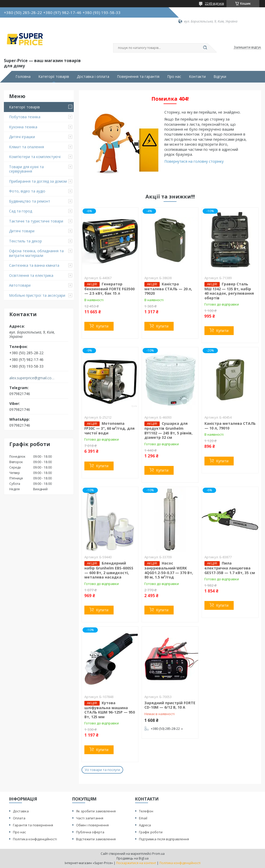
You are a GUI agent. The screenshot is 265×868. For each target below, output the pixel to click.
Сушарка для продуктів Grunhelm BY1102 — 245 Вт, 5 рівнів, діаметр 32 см (168, 430)
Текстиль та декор (25, 241)
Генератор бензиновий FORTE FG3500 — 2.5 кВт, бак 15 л (109, 289)
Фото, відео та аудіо (27, 191)
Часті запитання (90, 818)
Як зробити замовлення (96, 811)
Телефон (146, 811)
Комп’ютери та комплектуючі (35, 157)
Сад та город (21, 211)
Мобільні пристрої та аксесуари (37, 295)
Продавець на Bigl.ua (132, 858)
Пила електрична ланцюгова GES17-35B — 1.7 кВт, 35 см (230, 568)
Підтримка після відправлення (164, 839)
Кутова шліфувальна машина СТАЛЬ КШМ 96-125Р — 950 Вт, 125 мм (110, 710)
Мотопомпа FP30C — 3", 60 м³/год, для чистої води (109, 428)
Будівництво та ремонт (30, 201)
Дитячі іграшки (22, 137)
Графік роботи (151, 832)
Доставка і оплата (93, 77)
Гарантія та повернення (33, 825)
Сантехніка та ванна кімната (34, 265)
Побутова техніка (25, 117)
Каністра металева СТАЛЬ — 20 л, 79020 (168, 289)
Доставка (21, 811)
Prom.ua (158, 854)
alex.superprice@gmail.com (32, 378)
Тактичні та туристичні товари (36, 221)
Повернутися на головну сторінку (194, 161)
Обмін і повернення (92, 825)
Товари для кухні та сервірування (26, 169)
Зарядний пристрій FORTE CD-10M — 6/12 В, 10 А (170, 705)
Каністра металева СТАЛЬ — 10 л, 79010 (230, 426)
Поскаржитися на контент (136, 863)
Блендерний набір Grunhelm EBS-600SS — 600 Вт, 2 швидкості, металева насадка (109, 570)
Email (143, 818)
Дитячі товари (22, 231)
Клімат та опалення (27, 147)
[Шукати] (205, 48)
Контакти (197, 77)
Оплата (19, 818)
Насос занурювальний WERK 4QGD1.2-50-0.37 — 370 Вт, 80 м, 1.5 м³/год (169, 570)
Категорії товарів (54, 77)
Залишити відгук (247, 47)
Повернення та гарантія (138, 77)
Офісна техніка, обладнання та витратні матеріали (36, 253)
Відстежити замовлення (96, 839)
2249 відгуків (214, 3)
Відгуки (220, 77)
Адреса (145, 825)
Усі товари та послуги (102, 770)
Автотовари (20, 285)
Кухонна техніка (23, 127)
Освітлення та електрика (31, 275)
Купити (102, 326)
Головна (23, 77)
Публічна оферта (90, 832)
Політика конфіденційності (35, 839)
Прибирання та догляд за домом (38, 181)
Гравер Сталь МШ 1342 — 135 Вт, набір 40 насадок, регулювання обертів (229, 291)
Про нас (174, 77)
